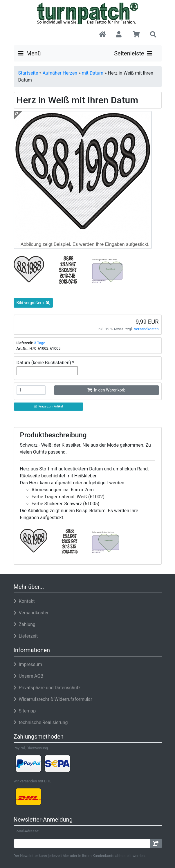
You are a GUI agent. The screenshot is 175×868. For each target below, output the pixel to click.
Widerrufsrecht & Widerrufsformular (53, 699)
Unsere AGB (29, 676)
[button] (119, 35)
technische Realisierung (41, 722)
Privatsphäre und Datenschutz (47, 688)
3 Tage (40, 343)
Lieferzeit (26, 636)
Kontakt (24, 601)
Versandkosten (146, 329)
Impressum (28, 664)
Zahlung (25, 624)
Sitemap (25, 711)
